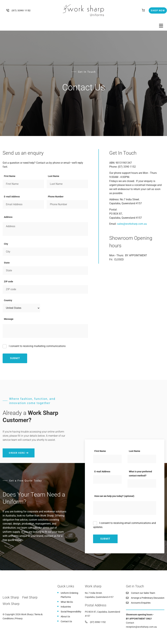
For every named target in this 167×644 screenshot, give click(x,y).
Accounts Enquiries (141, 603)
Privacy (19, 618)
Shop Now (155, 9)
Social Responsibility (71, 612)
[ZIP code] (45, 289)
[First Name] (23, 184)
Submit (15, 358)
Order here (11, 450)
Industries (66, 607)
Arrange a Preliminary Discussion (148, 598)
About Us (65, 617)
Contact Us (66, 621)
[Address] (45, 229)
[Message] (45, 331)
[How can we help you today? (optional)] (125, 508)
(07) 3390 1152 (8, 10)
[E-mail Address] (23, 204)
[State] (45, 271)
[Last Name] (67, 184)
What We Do (67, 602)
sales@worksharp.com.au (132, 224)
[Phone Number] (67, 204)
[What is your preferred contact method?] (142, 483)
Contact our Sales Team (143, 593)
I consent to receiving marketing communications (37, 346)
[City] (45, 252)
